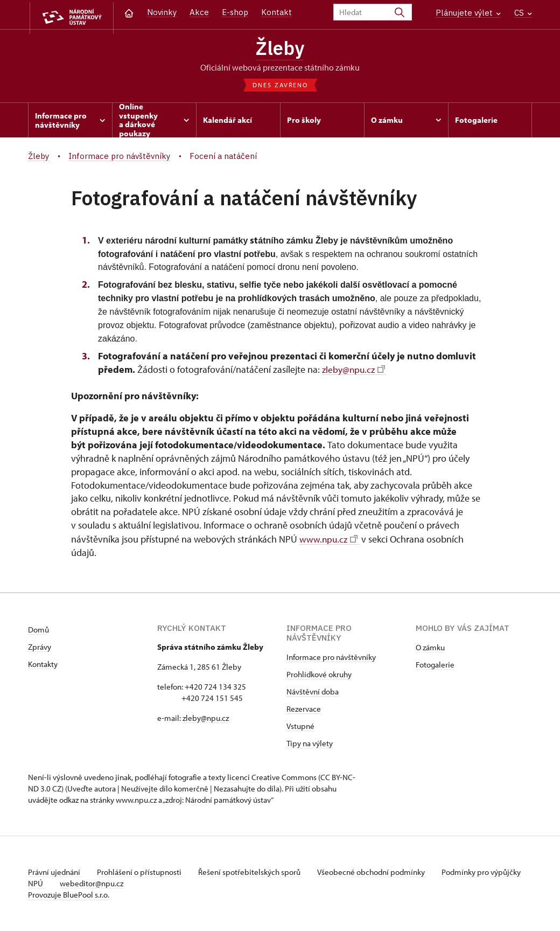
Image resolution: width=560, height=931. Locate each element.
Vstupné (300, 727)
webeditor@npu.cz (125, 884)
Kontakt (276, 12)
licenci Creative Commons (272, 778)
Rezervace (304, 709)
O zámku (430, 648)
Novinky (162, 12)
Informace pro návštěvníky (331, 658)
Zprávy (40, 647)
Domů (38, 630)
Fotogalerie (435, 665)
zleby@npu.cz (355, 371)
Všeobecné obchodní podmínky (378, 873)
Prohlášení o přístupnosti (142, 873)
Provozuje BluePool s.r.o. (69, 895)
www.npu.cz (329, 540)
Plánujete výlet (468, 13)
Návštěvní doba (313, 692)
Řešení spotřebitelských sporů (254, 873)
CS (523, 13)
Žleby (280, 48)
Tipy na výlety (310, 744)
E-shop (235, 12)
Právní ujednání (55, 873)
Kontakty (43, 665)
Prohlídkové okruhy (319, 675)
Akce (199, 12)
